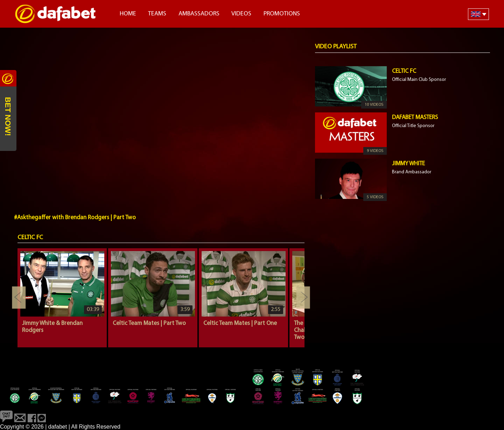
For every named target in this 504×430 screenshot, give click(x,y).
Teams (157, 14)
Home (128, 14)
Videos (241, 14)
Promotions (282, 14)
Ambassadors (199, 14)
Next (303, 298)
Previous (19, 298)
